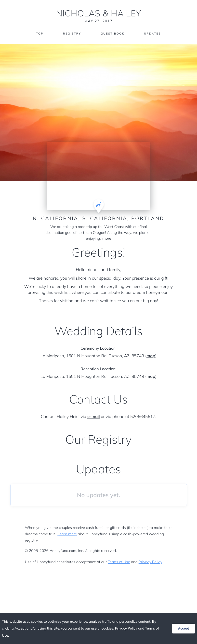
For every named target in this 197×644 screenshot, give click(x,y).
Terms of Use (119, 562)
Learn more (67, 534)
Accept (184, 628)
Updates (154, 34)
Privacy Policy (150, 562)
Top (39, 34)
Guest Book (113, 34)
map (151, 356)
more (107, 239)
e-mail (94, 417)
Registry (71, 34)
